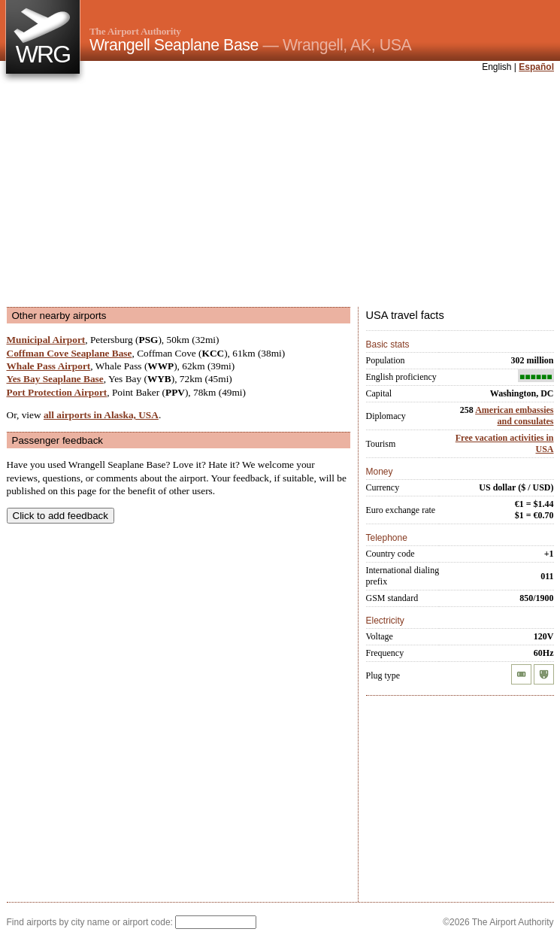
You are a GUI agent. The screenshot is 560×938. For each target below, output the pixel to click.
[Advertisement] (227, 191)
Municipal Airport (46, 340)
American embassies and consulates (514, 416)
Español (536, 67)
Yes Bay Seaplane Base (55, 379)
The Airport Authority (135, 31)
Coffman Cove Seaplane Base (70, 353)
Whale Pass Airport (49, 366)
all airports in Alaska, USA (101, 415)
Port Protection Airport (57, 392)
